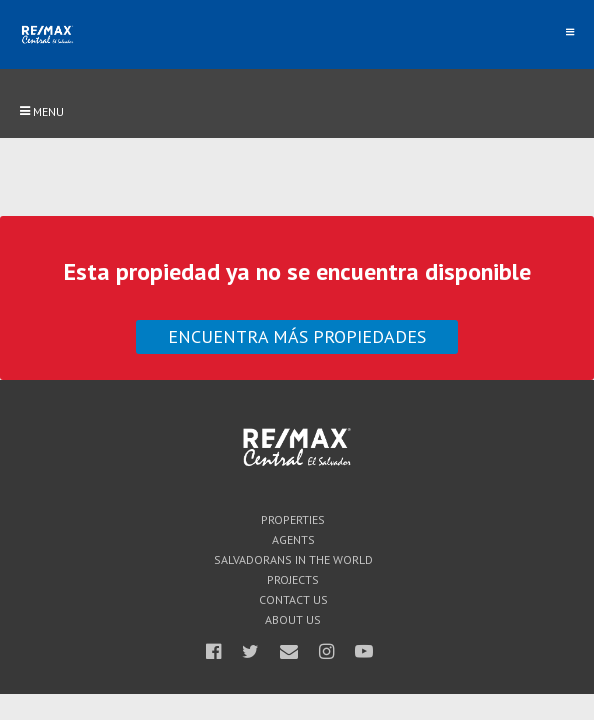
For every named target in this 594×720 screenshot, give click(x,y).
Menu (42, 111)
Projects (293, 580)
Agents (293, 540)
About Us (293, 620)
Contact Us (293, 600)
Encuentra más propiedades (297, 336)
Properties (293, 520)
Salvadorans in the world (293, 560)
